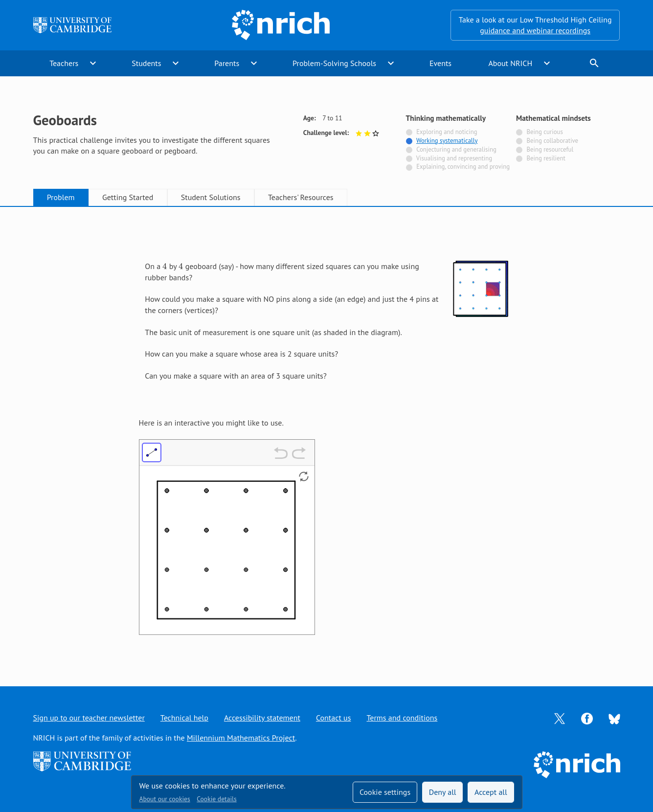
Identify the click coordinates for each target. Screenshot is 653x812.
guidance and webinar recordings (535, 30)
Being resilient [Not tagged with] (546, 158)
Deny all (443, 792)
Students (146, 63)
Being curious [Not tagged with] (544, 132)
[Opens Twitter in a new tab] (560, 718)
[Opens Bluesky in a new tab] (614, 718)
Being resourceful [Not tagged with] (550, 149)
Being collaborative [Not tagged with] (552, 141)
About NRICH (510, 63)
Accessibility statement (262, 718)
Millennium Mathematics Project (241, 738)
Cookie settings (385, 792)
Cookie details (216, 799)
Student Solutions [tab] (211, 197)
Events (440, 63)
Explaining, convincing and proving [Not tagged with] (463, 167)
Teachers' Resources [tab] (301, 197)
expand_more (93, 63)
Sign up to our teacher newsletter (89, 718)
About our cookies (165, 799)
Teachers (64, 63)
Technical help (184, 718)
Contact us (334, 718)
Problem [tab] (61, 197)
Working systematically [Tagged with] (447, 141)
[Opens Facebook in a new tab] (587, 718)
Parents (227, 63)
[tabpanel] (327, 437)
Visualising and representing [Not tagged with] (454, 158)
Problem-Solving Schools (334, 63)
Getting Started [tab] (128, 197)
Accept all (491, 792)
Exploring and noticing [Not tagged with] (447, 132)
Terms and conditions (402, 718)
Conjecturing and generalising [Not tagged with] (456, 149)
